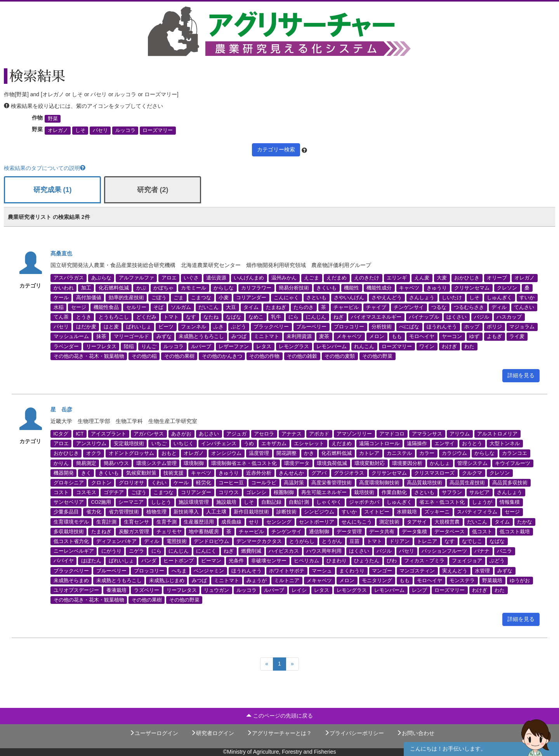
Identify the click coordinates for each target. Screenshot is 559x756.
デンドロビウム (211, 541)
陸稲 (129, 346)
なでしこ (472, 541)
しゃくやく (329, 502)
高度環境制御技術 (379, 482)
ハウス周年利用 (324, 551)
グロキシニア (69, 482)
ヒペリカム (306, 561)
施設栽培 (226, 502)
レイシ (299, 590)
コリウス (229, 492)
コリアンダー (251, 297)
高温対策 (294, 482)
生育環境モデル (71, 522)
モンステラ (462, 580)
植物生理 (156, 512)
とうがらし (302, 541)
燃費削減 (251, 551)
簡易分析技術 (294, 288)
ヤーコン (452, 336)
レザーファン (234, 346)
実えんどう (455, 570)
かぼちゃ (163, 288)
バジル (482, 317)
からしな (224, 288)
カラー (427, 453)
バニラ (504, 551)
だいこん (208, 307)
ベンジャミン (209, 570)
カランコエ (515, 453)
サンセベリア (69, 502)
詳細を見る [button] (521, 375)
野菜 (53, 119)
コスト (61, 492)
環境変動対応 (370, 463)
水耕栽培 (407, 512)
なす (191, 317)
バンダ (149, 561)
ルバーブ (201, 346)
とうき (84, 317)
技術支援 (174, 473)
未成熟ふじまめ (167, 580)
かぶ (141, 288)
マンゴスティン (417, 570)
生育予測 (167, 522)
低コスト (482, 531)
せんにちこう (357, 522)
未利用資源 (299, 336)
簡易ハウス (116, 463)
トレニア (427, 541)
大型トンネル (505, 444)
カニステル (399, 453)
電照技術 (177, 541)
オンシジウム (226, 453)
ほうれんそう (442, 327)
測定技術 (389, 522)
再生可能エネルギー (324, 492)
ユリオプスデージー (76, 590)
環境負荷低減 (332, 463)
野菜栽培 (492, 580)
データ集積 (414, 531)
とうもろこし (114, 317)
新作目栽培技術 (251, 512)
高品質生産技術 (467, 482)
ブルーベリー (311, 327)
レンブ (419, 590)
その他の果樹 (179, 356)
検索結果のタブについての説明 (45, 168)
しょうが (482, 502)
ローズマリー (158, 130)
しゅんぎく (499, 297)
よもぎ (494, 336)
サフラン (452, 492)
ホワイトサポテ (287, 570)
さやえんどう (387, 297)
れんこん (364, 346)
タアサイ (417, 522)
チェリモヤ (169, 531)
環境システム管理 (156, 463)
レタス (264, 346)
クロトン (101, 482)
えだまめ (337, 278)
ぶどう (239, 327)
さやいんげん (349, 297)
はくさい (457, 317)
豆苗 (354, 541)
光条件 (236, 561)
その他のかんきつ (222, 356)
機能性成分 (379, 288)
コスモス (86, 492)
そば (158, 307)
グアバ (319, 473)
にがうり (111, 551)
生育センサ (136, 522)
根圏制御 (284, 492)
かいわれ (64, 288)
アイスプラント (109, 434)
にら (293, 317)
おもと (169, 453)
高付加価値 (89, 297)
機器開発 (64, 473)
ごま (179, 297)
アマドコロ (392, 434)
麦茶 (324, 336)
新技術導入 (186, 512)
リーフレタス (101, 346)
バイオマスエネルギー (376, 317)
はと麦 (111, 327)
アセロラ (264, 434)
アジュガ (236, 434)
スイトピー (377, 512)
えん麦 (422, 278)
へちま (179, 570)
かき (309, 453)
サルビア (479, 492)
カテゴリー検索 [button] (276, 149)
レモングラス (294, 346)
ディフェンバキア (116, 541)
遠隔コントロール (379, 444)
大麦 (442, 278)
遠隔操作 (417, 444)
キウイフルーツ (513, 463)
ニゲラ (136, 551)
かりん (61, 463)
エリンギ (397, 278)
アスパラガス (69, 278)
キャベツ (409, 288)
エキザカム (274, 444)
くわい (159, 482)
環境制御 (194, 463)
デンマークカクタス (259, 541)
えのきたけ (367, 278)
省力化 (94, 512)
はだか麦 (86, 327)
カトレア (369, 453)
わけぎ (449, 346)
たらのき (304, 307)
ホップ (472, 327)
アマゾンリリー (354, 434)
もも (397, 336)
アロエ (169, 278)
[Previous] (267, 664)
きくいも (326, 288)
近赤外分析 (259, 473)
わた (469, 346)
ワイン (427, 346)
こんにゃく (286, 297)
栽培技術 (364, 492)
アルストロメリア (497, 434)
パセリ (100, 130)
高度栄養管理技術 (332, 482)
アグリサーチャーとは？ (279, 733)
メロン (377, 336)
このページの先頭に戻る (279, 716)
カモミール (194, 288)
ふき (219, 327)
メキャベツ (349, 336)
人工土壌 (216, 512)
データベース (450, 531)
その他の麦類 (340, 356)
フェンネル (194, 327)
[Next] (292, 664)
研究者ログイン (212, 733)
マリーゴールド (131, 336)
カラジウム (454, 453)
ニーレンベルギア (74, 551)
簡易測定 (86, 463)
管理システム (472, 463)
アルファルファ (136, 278)
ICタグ (61, 434)
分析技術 (382, 327)
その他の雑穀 (302, 356)
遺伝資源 (216, 278)
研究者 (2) (153, 190)
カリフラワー (256, 288)
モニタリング (377, 580)
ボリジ (494, 327)
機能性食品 (106, 307)
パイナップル (424, 317)
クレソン (507, 288)
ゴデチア (114, 492)
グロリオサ (131, 482)
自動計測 (299, 502)
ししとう (161, 502)
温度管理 (259, 453)
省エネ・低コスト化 (442, 502)
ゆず (474, 336)
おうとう (472, 444)
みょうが (257, 580)
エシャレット (309, 444)
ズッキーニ (437, 512)
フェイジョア (467, 561)
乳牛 (276, 317)
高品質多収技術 (510, 482)
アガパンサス (149, 434)
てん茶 (61, 317)
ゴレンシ (256, 492)
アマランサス (427, 434)
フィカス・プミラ (424, 561)
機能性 (352, 288)
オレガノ (58, 130)
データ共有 (382, 531)
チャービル (346, 307)
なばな (233, 317)
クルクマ (472, 473)
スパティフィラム (477, 512)
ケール (61, 297)
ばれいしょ (139, 327)
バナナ (482, 551)
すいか (527, 297)
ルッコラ (125, 130)
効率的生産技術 (126, 297)
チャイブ (376, 307)
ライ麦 (517, 336)
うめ (249, 444)
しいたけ (452, 297)
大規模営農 (447, 522)
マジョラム (522, 327)
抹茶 (101, 336)
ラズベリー (147, 590)
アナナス (292, 434)
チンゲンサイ (409, 307)
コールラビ (264, 482)
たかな (525, 522)
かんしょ (440, 463)
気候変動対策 (141, 473)
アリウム (460, 434)
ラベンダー (66, 346)
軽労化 (204, 482)
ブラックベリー (271, 327)
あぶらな (101, 278)
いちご (159, 444)
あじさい (209, 434)
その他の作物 (264, 356)
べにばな (409, 327)
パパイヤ (64, 561)
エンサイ (444, 444)
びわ (392, 561)
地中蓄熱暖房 (204, 531)
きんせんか (291, 473)
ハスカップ (509, 317)
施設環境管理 (194, 502)
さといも (316, 297)
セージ (79, 307)
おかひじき (467, 278)
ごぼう (159, 297)
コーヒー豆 (231, 482)
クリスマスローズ (434, 473)
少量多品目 (66, 512)
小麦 (224, 297)
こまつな (201, 297)
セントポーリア (317, 522)
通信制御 (319, 531)
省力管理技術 (124, 512)
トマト (171, 317)
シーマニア (131, 502)
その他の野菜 (377, 356)
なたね (211, 317)
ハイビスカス (284, 551)
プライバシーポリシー (354, 733)
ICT (80, 434)
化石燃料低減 (114, 288)
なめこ (256, 317)
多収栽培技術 (69, 531)
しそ (80, 130)
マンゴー (382, 570)
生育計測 (106, 522)
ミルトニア (287, 580)
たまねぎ (276, 307)
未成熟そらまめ (71, 580)
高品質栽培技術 (424, 482)
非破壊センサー (269, 561)
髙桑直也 (61, 253)
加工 (86, 288)
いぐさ (191, 278)
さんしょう (422, 297)
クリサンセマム (472, 288)
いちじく (184, 444)
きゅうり (437, 288)
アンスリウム (91, 444)
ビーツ (166, 327)
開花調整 (286, 453)
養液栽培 (116, 590)
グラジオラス (349, 473)
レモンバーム (332, 346)
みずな (164, 336)
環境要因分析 (407, 463)
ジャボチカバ (364, 502)
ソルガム (181, 307)
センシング (279, 522)
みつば (239, 336)
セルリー (136, 307)
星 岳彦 (61, 409)
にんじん (316, 317)
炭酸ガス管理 (134, 531)
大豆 (231, 307)
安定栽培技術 (129, 444)
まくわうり (352, 570)
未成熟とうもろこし (201, 336)
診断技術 (286, 512)
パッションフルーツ (444, 551)
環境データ (297, 463)
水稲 (59, 307)
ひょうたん (367, 561)
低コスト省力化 (71, 541)
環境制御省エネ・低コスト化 (244, 463)
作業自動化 (394, 492)
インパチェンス (219, 444)
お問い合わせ (415, 733)
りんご (149, 346)
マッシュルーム (71, 336)
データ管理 (349, 531)
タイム (251, 307)
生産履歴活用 (199, 522)
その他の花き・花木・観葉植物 (89, 356)
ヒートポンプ (179, 561)
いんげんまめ (249, 278)
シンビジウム (319, 512)
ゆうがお (520, 580)
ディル (499, 307)
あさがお (181, 434)
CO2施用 (101, 502)
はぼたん (91, 561)
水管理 (482, 570)
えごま (312, 278)
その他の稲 (144, 356)
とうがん (332, 541)
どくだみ (146, 317)
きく (86, 473)
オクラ (94, 453)
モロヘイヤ (422, 336)
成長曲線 (231, 522)
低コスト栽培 (515, 531)
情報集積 (510, 502)
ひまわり (337, 561)
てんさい (524, 307)
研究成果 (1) (53, 190)
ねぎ (339, 317)
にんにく (206, 551)
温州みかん (284, 278)
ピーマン (211, 561)
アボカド (319, 434)
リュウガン (216, 590)
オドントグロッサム (131, 453)
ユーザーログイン (154, 733)
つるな (439, 307)
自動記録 (271, 502)
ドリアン (399, 541)
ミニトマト (266, 336)
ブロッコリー (349, 327)
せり (254, 522)
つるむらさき (469, 307)
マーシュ (322, 570)
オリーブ (497, 278)
